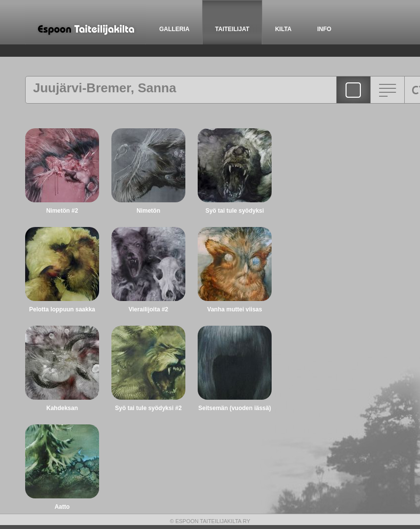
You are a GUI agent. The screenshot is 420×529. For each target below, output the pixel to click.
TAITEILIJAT (232, 29)
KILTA (283, 29)
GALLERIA (174, 29)
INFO (324, 29)
